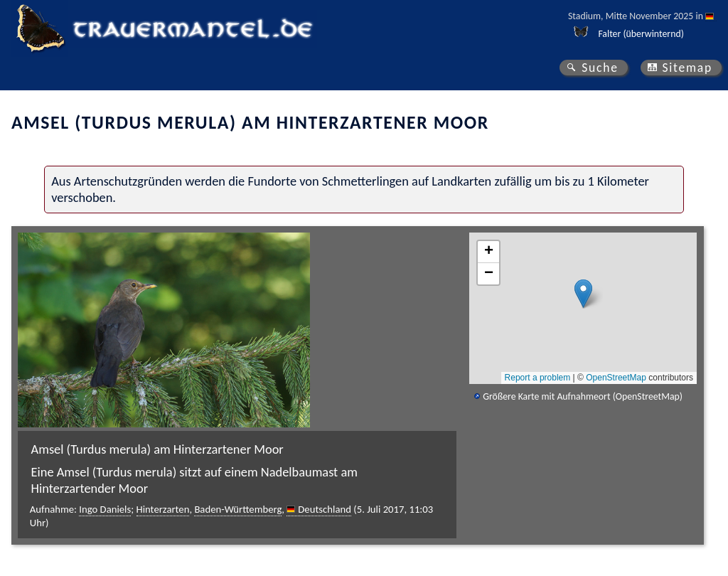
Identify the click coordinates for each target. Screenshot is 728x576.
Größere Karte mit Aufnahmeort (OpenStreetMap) (583, 396)
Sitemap (687, 68)
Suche (600, 68)
